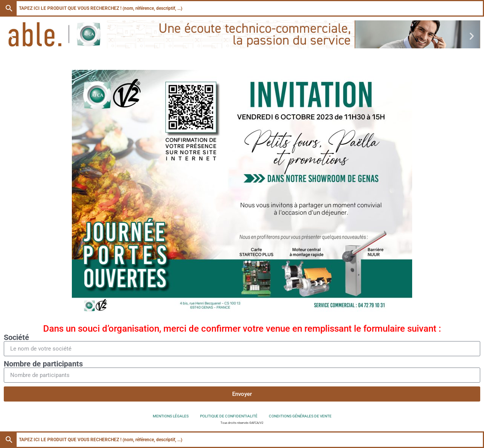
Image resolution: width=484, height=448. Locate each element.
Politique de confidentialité (229, 416)
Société (16, 337)
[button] (12, 36)
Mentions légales (171, 416)
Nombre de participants (43, 364)
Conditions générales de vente (300, 416)
